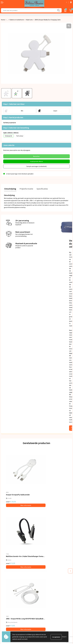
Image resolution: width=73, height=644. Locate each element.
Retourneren (5, 597)
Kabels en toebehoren (17, 20)
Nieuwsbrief (41, 567)
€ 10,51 (11, 490)
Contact (4, 594)
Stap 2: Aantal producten (13, 117)
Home (3, 20)
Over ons (40, 564)
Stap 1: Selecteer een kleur (14, 104)
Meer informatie (20, 494)
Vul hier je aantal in (10, 123)
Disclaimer (41, 602)
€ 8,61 (11, 541)
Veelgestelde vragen (44, 570)
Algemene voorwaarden (45, 594)
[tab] (10, 189)
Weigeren (64, 637)
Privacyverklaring (43, 597)
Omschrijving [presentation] (10, 188)
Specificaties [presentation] (41, 188)
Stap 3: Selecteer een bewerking (16, 128)
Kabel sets (29, 20)
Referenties (5, 600)
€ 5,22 (43, 490)
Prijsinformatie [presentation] (25, 188)
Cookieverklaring (43, 600)
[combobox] (28, 10)
